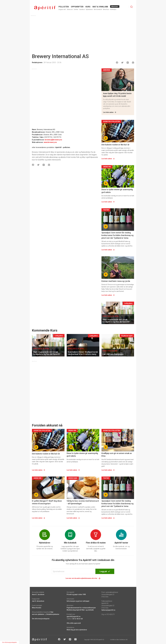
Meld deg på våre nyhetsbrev (77, 630)
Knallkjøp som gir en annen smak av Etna (117, 455)
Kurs (88, 7)
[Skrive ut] (133, 63)
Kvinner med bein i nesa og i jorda (116, 281)
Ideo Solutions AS (122, 640)
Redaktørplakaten (53, 614)
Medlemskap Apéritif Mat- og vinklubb (80, 610)
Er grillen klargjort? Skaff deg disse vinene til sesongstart (47, 502)
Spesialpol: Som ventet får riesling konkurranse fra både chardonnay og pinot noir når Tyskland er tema (117, 235)
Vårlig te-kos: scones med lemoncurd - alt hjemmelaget (83, 502)
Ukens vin (70, 9)
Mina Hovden (37, 608)
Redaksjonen (37, 62)
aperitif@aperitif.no (74, 617)
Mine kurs (106, 9)
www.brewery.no (50, 142)
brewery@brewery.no (53, 140)
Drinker (76, 9)
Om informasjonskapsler (41, 619)
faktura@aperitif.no (108, 610)
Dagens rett (62, 9)
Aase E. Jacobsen (38, 594)
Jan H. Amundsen (38, 601)
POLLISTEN (64, 7)
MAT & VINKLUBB (100, 7)
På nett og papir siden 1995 (76, 594)
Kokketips (113, 9)
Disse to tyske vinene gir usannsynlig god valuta (117, 191)
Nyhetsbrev (89, 9)
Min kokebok (98, 9)
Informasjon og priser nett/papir (78, 601)
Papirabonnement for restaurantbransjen (81, 608)
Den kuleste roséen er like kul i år (115, 145)
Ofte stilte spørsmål (74, 623)
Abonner (115, 6)
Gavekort (82, 9)
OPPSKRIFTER (77, 7)
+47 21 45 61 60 (77, 619)
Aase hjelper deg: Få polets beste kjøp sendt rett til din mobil (117, 95)
